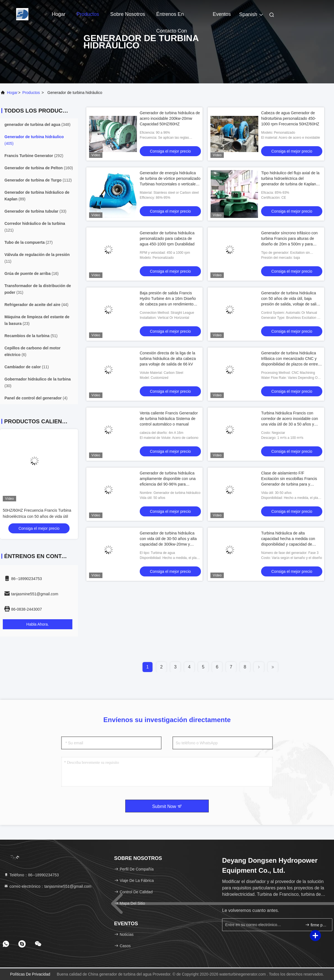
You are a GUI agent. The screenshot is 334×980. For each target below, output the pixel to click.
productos (31, 93)
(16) (32, 273)
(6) (32, 351)
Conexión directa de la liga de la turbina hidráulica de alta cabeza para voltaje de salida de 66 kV (168, 359)
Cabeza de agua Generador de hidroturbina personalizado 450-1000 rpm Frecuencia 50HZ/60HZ (290, 118)
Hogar (59, 14)
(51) (31, 336)
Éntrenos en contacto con (171, 17)
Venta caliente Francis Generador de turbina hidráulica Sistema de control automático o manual (169, 419)
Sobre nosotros (128, 14)
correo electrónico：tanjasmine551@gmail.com (48, 886)
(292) (34, 156)
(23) (37, 320)
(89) (37, 196)
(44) (36, 305)
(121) (35, 227)
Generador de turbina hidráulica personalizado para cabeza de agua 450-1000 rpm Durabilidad (167, 238)
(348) (37, 125)
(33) (35, 211)
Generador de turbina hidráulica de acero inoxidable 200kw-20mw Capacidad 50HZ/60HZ (170, 118)
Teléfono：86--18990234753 (31, 875)
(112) (38, 180)
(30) (38, 382)
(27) (29, 242)
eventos (222, 14)
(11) (37, 258)
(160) (39, 168)
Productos (88, 14)
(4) (36, 398)
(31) (38, 289)
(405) (34, 140)
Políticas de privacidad (30, 974)
